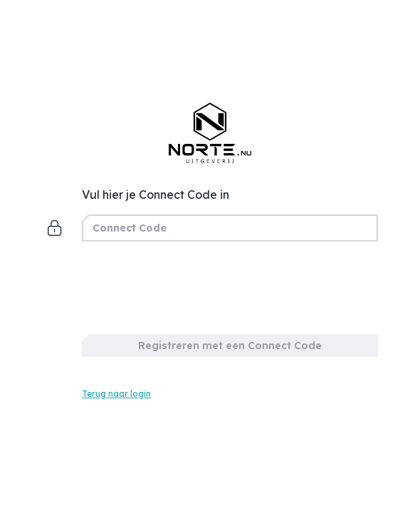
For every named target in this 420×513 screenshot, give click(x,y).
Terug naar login (116, 394)
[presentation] (190, 284)
